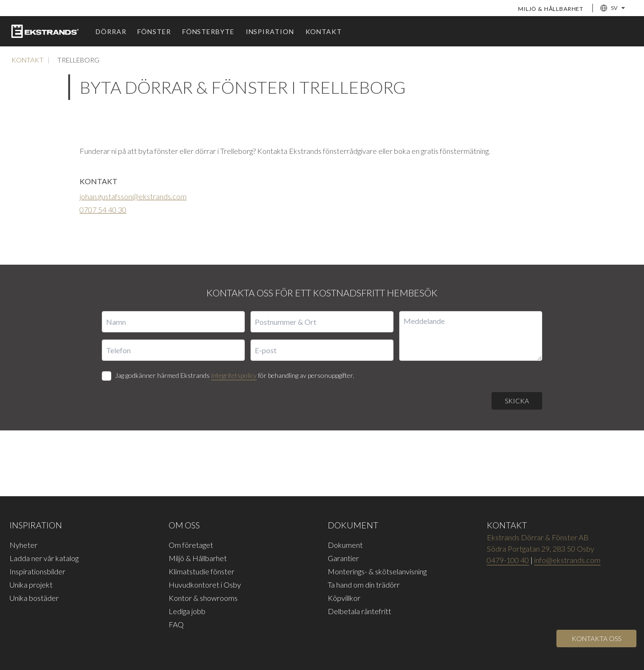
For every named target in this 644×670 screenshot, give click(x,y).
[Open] (596, 639)
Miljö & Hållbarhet (551, 9)
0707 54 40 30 (103, 210)
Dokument (345, 545)
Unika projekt (31, 585)
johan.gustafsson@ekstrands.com (133, 196)
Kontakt (324, 31)
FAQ (176, 624)
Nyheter (23, 545)
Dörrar (111, 31)
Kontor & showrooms (203, 598)
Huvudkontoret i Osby (205, 585)
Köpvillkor (344, 598)
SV (613, 8)
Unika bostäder (34, 598)
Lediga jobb (187, 611)
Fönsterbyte (208, 31)
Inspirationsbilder (37, 571)
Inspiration (270, 31)
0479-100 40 (508, 560)
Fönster (154, 31)
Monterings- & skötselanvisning (377, 571)
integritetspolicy (234, 375)
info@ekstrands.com (567, 560)
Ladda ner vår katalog (44, 558)
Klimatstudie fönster (201, 571)
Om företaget (191, 545)
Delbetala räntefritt (359, 611)
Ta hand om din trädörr (364, 585)
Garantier (343, 558)
